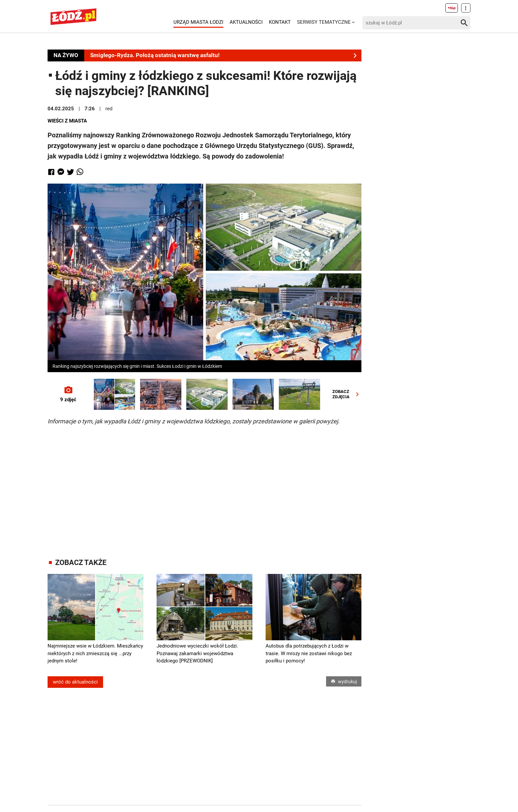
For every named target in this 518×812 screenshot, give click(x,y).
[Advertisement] (204, 486)
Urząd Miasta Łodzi (198, 22)
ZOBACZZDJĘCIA (347, 394)
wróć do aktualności (75, 682)
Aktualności (246, 22)
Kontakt (280, 22)
